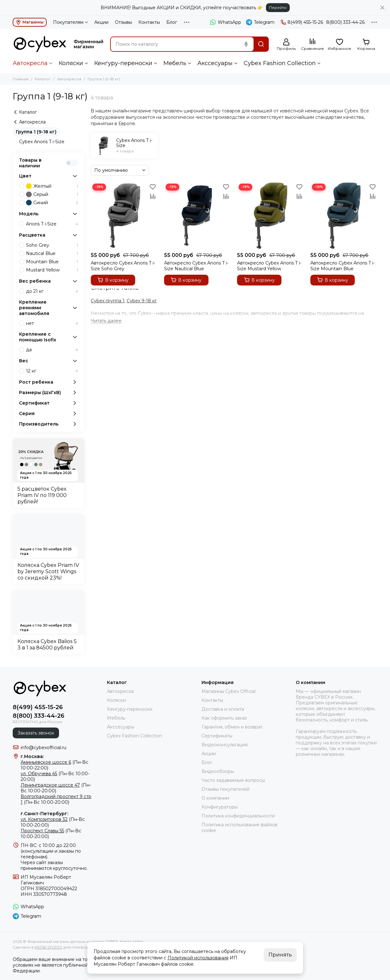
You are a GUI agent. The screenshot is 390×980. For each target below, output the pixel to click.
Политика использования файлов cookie (239, 828)
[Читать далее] (106, 321)
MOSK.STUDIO (48, 947)
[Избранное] (340, 45)
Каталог (43, 79)
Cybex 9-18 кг (142, 301)
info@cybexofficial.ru (43, 748)
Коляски (71, 63)
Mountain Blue (52, 262)
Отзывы (123, 22)
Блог (172, 22)
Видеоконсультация (225, 745)
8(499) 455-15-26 (302, 22)
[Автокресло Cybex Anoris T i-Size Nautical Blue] (198, 215)
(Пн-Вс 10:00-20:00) (56, 788)
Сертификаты (217, 736)
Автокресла (30, 63)
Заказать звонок (36, 733)
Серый (52, 194)
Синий (52, 203)
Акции (101, 22)
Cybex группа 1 (108, 301)
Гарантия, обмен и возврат (232, 727)
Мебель (175, 63)
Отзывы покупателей (225, 789)
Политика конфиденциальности (238, 816)
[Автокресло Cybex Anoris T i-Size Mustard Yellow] (271, 215)
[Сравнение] (313, 45)
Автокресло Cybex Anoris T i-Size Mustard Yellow (269, 266)
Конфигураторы (220, 807)
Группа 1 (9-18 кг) (36, 132)
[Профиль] (286, 45)
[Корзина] (366, 45)
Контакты (149, 22)
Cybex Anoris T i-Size (42, 142)
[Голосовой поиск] (246, 44)
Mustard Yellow (52, 270)
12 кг (52, 371)
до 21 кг (52, 291)
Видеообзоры (218, 771)
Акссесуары (215, 63)
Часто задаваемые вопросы (233, 780)
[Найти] (261, 44)
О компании (215, 798)
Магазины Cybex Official (228, 691)
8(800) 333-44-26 (345, 22)
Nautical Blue (52, 253)
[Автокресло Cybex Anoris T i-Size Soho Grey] (124, 215)
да (52, 350)
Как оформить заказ (224, 718)
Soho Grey (52, 245)
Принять (280, 955)
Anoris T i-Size (52, 224)
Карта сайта (132, 941)
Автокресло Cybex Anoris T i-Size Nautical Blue (196, 266)
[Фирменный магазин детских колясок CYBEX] (40, 44)
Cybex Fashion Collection (280, 63)
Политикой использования (198, 958)
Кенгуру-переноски (123, 63)
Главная (21, 79)
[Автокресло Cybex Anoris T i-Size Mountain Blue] (344, 215)
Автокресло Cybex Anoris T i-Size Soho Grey (123, 266)
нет (52, 323)
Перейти (278, 7)
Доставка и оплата (223, 709)
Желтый (52, 186)
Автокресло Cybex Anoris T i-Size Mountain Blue (343, 266)
